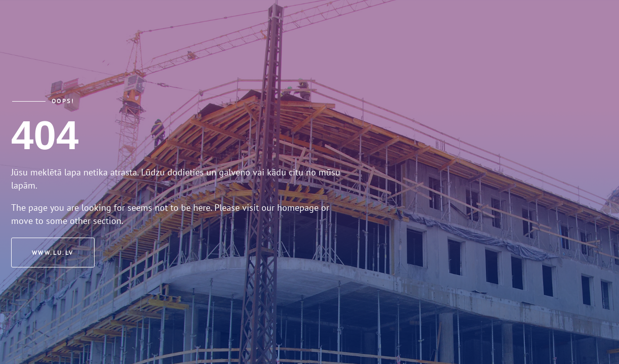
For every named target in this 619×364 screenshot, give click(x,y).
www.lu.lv (53, 253)
